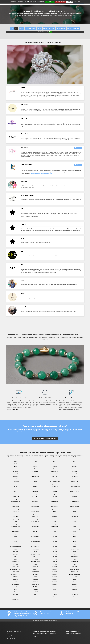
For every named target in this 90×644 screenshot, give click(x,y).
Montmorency (55, 486)
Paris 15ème (55, 549)
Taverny (74, 539)
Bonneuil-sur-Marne (15, 501)
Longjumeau (35, 579)
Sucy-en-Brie (74, 534)
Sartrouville (74, 514)
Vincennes (75, 589)
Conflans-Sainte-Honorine (15, 569)
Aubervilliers (16, 479)
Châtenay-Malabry (16, 534)
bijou (16, 28)
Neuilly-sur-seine (55, 507)
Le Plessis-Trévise (35, 547)
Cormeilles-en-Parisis (16, 574)
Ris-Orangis (74, 466)
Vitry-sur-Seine (74, 594)
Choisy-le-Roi (16, 554)
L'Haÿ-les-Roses (35, 569)
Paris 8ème (55, 582)
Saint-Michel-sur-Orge (74, 501)
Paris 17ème (55, 554)
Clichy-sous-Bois (16, 562)
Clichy (16, 559)
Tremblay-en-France (75, 549)
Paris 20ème (55, 564)
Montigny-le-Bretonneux (55, 481)
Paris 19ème (55, 559)
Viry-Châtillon (75, 592)
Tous (12, 28)
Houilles (35, 509)
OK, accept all (50, 2)
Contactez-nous (10, 642)
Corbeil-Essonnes (16, 572)
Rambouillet (74, 464)
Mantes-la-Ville (35, 592)
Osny (55, 524)
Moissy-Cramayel (55, 471)
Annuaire (8, 632)
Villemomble (74, 567)
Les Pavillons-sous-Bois (35, 562)
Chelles (16, 544)
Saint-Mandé (74, 496)
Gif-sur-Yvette (35, 496)
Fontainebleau (35, 471)
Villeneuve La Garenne (74, 569)
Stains (75, 532)
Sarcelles (75, 512)
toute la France (15, 409)
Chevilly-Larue (16, 549)
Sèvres (74, 527)
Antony (16, 466)
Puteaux (75, 461)
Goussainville (35, 501)
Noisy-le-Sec (55, 517)
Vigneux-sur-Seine (74, 562)
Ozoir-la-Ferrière (55, 527)
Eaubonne (16, 594)
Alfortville (15, 464)
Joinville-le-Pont (35, 517)
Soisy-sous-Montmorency (74, 529)
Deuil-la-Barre (15, 587)
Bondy (16, 499)
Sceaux (74, 522)
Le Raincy (35, 552)
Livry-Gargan (35, 574)
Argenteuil (15, 471)
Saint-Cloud (74, 479)
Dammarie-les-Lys (16, 584)
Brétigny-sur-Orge (16, 509)
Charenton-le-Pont (16, 532)
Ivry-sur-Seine (35, 514)
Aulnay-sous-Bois (15, 481)
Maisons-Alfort (35, 582)
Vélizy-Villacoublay (74, 557)
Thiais (74, 542)
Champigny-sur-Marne (15, 527)
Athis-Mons (16, 476)
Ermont (35, 464)
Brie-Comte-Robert (16, 512)
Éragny (35, 461)
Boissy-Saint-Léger (16, 496)
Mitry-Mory (55, 469)
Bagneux (16, 484)
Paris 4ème (55, 572)
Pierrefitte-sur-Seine (55, 587)
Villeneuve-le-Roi (74, 572)
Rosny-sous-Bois (74, 474)
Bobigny (16, 491)
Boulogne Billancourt (15, 504)
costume (39, 28)
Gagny (35, 484)
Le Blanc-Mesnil (35, 529)
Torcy (74, 544)
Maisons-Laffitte (35, 584)
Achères (16, 461)
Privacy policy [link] (77, 2)
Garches (35, 486)
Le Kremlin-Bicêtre (35, 537)
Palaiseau (55, 529)
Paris (55, 534)
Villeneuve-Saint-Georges (75, 574)
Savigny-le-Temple (75, 517)
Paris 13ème (55, 544)
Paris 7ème (55, 579)
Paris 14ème (55, 547)
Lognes (35, 577)
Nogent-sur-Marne (55, 509)
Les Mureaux (35, 559)
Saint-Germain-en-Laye (74, 491)
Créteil (16, 582)
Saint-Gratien (74, 494)
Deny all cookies (60, 2)
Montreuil (55, 489)
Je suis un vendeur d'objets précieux (45, 438)
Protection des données (11, 637)
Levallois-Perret (35, 567)
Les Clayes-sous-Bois (35, 554)
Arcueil (15, 469)
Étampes (35, 466)
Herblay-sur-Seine (35, 507)
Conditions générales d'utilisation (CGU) (14, 635)
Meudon (55, 466)
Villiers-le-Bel (74, 584)
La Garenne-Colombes (35, 524)
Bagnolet (15, 486)
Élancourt (15, 597)
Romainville (74, 471)
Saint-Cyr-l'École (74, 481)
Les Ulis (35, 564)
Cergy (16, 524)
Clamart (16, 557)
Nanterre (55, 496)
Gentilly (35, 494)
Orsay (55, 522)
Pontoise (55, 594)
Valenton (75, 552)
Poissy (55, 589)
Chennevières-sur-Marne (15, 547)
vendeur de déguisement (49, 28)
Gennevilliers (35, 491)
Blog (8, 640)
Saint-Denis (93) (74, 484)
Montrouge (55, 491)
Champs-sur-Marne (16, 529)
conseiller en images (30, 28)
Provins (55, 597)
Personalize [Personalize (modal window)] (70, 2)
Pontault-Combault (55, 592)
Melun (55, 464)
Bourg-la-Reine (16, 507)
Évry (35, 469)
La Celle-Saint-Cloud (35, 522)
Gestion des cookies (11, 638)
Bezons (16, 489)
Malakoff (35, 587)
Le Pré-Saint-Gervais (35, 549)
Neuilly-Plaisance (55, 501)
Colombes (15, 564)
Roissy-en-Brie (74, 469)
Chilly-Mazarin (16, 552)
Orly (55, 519)
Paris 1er (55, 562)
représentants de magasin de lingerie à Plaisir (41, 173)
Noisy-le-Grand (55, 514)
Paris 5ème (55, 574)
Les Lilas (35, 557)
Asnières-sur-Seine (16, 474)
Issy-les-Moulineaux (35, 512)
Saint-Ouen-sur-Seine (74, 507)
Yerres (74, 597)
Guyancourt (35, 504)
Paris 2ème (55, 567)
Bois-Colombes (16, 494)
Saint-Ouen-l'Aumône (74, 504)
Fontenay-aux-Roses (35, 474)
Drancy (16, 589)
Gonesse (35, 499)
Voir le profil (78, 148)
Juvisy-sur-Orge (35, 519)
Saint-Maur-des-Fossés (75, 499)
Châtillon (16, 537)
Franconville (35, 479)
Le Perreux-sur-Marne (35, 542)
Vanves (74, 554)
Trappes (74, 547)
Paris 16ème (55, 552)
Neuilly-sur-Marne (55, 504)
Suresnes (74, 537)
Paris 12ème (55, 542)
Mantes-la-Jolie (35, 589)
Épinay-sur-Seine (16, 599)
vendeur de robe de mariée (73, 28)
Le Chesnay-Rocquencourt (35, 534)
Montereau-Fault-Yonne (55, 474)
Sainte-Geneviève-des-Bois (74, 486)
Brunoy (15, 514)
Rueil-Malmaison (74, 476)
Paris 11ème (55, 539)
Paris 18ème (55, 557)
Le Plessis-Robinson (35, 544)
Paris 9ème (55, 584)
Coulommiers (16, 577)
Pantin (55, 532)
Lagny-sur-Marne (35, 527)
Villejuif (74, 564)
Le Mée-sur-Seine (35, 539)
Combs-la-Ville (16, 567)
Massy (35, 594)
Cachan (15, 522)
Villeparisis (74, 577)
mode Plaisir (35, 637)
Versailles (74, 559)
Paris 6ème (55, 577)
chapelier (22, 28)
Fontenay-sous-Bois (35, 476)
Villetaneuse (74, 582)
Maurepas (35, 597)
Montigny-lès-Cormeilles (55, 484)
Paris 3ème (55, 569)
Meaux (55, 461)
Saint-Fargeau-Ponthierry (74, 489)
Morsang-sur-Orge (55, 494)
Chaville (16, 542)
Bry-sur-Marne (15, 517)
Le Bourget (35, 532)
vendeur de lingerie (61, 28)
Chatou (16, 539)
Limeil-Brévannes (35, 572)
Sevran (74, 524)
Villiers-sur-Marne (74, 587)
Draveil (16, 592)
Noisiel (55, 512)
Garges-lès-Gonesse (35, 489)
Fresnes (35, 481)
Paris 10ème (55, 537)
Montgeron (55, 479)
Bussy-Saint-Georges (16, 519)
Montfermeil (55, 476)
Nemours (55, 499)
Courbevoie (16, 579)
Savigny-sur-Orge (74, 519)
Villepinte (74, 579)
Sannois (74, 509)
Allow (50, 32)
